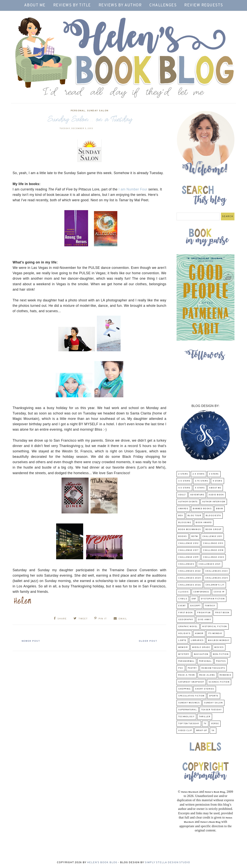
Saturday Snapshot (191, 682)
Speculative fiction (191, 696)
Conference (201, 592)
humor (199, 634)
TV (205, 724)
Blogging (185, 523)
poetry (192, 668)
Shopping (184, 689)
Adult (182, 495)
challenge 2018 (213, 550)
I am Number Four (133, 189)
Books (183, 536)
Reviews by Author (120, 5)
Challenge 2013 (213, 543)
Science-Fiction (219, 682)
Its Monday (215, 634)
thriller (205, 717)
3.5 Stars (184, 481)
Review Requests (204, 5)
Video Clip (185, 731)
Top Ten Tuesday (189, 724)
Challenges (163, 5)
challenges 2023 (217, 571)
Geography (186, 620)
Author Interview (214, 502)
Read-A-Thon (187, 675)
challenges (186, 564)
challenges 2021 (210, 564)
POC (181, 668)
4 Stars (218, 481)
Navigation (201, 654)
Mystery (184, 654)
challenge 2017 (188, 550)
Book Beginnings (190, 530)
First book (186, 613)
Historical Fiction (215, 627)
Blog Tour (195, 516)
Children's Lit (215, 585)
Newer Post (31, 641)
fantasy (210, 606)
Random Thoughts (213, 668)
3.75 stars (202, 481)
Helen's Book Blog (102, 863)
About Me (35, 5)
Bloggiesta (213, 516)
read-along (207, 675)
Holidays (184, 634)
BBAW (220, 509)
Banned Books (202, 509)
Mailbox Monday (219, 640)
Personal (78, 111)
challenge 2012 (188, 543)
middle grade (201, 647)
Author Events (188, 502)
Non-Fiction (221, 654)
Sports (214, 696)
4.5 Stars (184, 488)
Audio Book (216, 495)
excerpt (195, 606)
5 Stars (200, 488)
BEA (181, 516)
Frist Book (222, 613)
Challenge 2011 (212, 536)
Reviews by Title (72, 5)
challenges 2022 (190, 571)
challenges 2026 (190, 585)
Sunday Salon (98, 111)
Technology (186, 717)
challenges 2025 (217, 578)
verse (215, 724)
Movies (219, 647)
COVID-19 (219, 592)
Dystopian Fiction (213, 599)
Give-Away (205, 620)
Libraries (197, 640)
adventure (197, 495)
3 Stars (214, 474)
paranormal (186, 661)
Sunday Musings (189, 703)
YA (213, 731)
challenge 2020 (214, 557)
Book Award (204, 523)
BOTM (195, 536)
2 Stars (183, 474)
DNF (194, 599)
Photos (221, 661)
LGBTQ (182, 640)
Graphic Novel (188, 627)
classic (184, 592)
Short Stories (205, 689)
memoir (183, 647)
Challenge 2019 (188, 557)
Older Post (148, 641)
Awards (183, 509)
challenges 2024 (190, 578)
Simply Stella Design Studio (167, 863)
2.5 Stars (199, 474)
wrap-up (202, 731)
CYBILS (183, 599)
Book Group (214, 530)
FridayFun (204, 613)
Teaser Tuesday (211, 710)
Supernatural (188, 710)
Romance (225, 675)
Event (182, 606)
